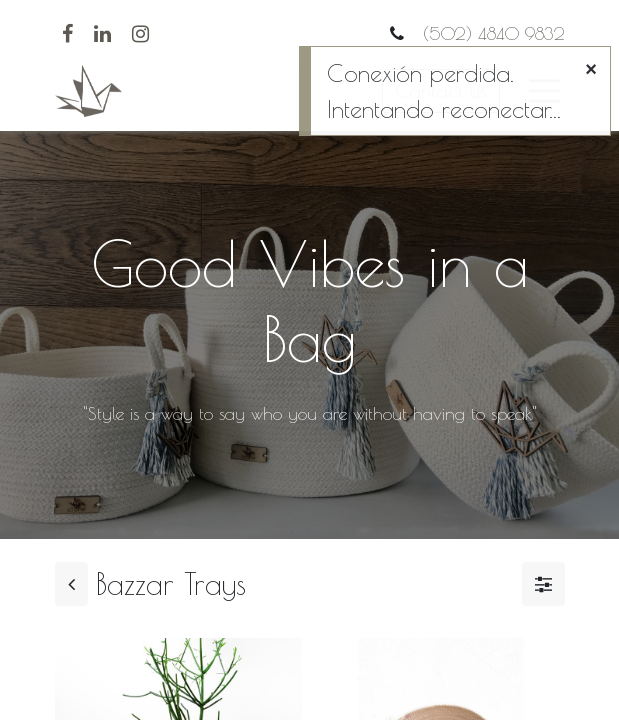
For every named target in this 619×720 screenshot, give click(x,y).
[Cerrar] (591, 69)
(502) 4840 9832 (491, 33)
